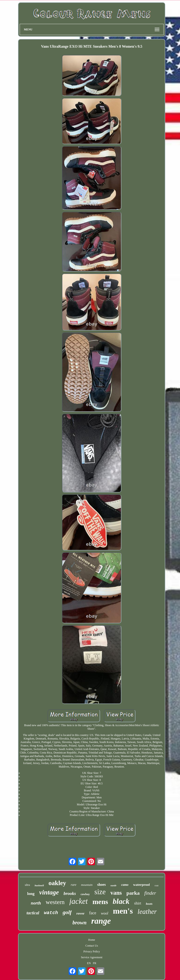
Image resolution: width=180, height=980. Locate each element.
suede (113, 885)
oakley (57, 883)
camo (125, 885)
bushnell (39, 885)
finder (150, 893)
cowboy (85, 894)
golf (67, 912)
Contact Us (92, 946)
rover (81, 913)
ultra (27, 885)
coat (156, 885)
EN (89, 963)
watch (51, 913)
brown (79, 923)
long (31, 894)
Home (92, 940)
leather (147, 912)
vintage (49, 892)
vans (116, 893)
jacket (79, 901)
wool (105, 913)
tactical (33, 913)
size (100, 892)
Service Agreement (92, 957)
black (121, 901)
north (36, 903)
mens (100, 902)
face (93, 913)
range (101, 921)
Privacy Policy (92, 951)
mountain (87, 885)
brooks (70, 893)
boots (149, 904)
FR (95, 963)
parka (133, 893)
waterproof (141, 885)
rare (74, 885)
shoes (101, 885)
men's (123, 911)
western (55, 902)
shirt (138, 903)
